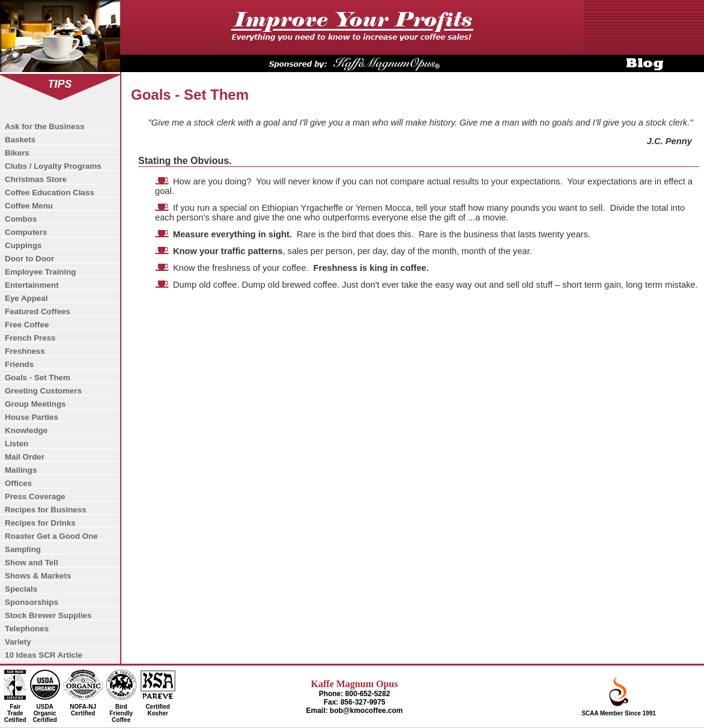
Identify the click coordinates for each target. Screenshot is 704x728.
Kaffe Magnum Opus (355, 684)
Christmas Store (36, 179)
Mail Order (25, 457)
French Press (30, 338)
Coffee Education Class (50, 193)
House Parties (32, 417)
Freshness (25, 351)
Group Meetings (35, 404)
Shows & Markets (38, 576)
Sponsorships (32, 602)
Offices (18, 483)
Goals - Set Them (38, 378)
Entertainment (32, 285)
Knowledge (26, 430)
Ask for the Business (45, 126)
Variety (18, 642)
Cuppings (23, 245)
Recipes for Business (46, 510)
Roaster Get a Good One (51, 536)
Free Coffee (27, 325)
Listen (17, 444)
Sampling (23, 549)
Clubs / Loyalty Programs (53, 166)
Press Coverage (35, 496)
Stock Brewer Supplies (48, 615)
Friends (19, 364)
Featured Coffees (38, 311)
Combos (21, 219)
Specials (21, 589)
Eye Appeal (26, 298)
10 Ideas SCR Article (44, 655)
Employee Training (41, 272)
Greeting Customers (43, 391)
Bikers (17, 153)
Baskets (20, 140)
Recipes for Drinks (40, 523)
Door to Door (29, 259)
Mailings (21, 470)
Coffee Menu (29, 206)
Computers (26, 232)
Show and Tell (32, 563)
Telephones (27, 629)
